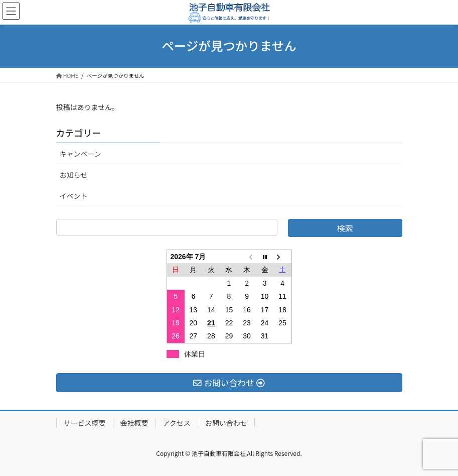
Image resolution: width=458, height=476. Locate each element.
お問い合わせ (226, 423)
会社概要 (134, 423)
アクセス (177, 423)
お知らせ (74, 175)
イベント (74, 196)
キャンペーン (81, 154)
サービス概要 (85, 423)
